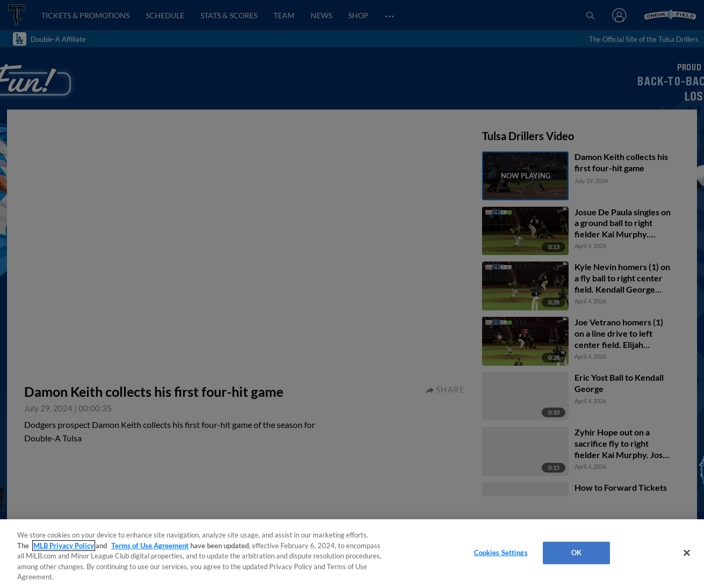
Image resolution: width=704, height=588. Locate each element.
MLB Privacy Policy (64, 546)
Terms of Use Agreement (150, 546)
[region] (352, 554)
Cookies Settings (501, 553)
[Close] (687, 553)
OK (576, 553)
